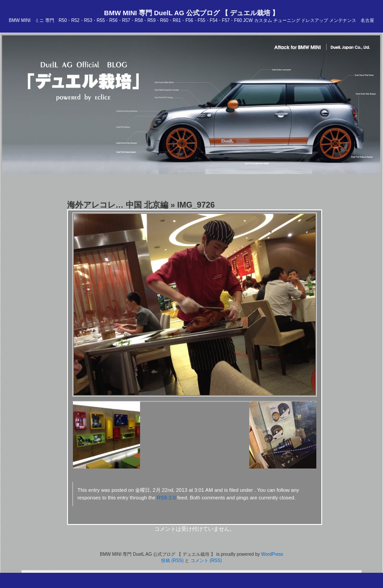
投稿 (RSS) (172, 560)
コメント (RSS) (206, 560)
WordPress (272, 554)
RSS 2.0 (166, 498)
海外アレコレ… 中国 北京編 (118, 205)
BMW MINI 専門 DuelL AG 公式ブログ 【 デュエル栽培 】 (192, 13)
